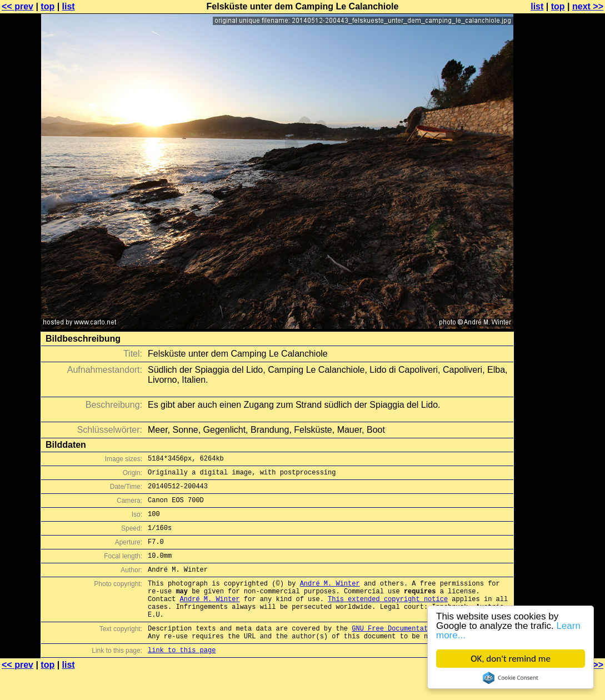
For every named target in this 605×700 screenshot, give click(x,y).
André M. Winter (330, 600)
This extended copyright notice (388, 619)
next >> (588, 6)
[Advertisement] (560, 275)
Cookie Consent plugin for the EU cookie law (511, 678)
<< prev (17, 6)
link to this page (182, 678)
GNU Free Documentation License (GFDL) (426, 653)
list (69, 6)
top (47, 6)
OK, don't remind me (511, 659)
